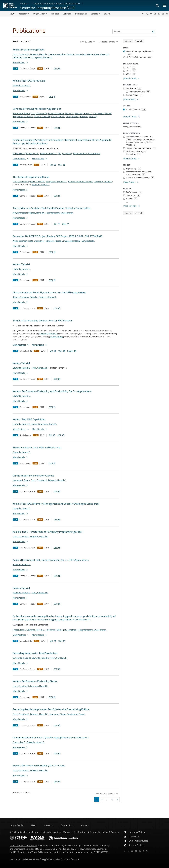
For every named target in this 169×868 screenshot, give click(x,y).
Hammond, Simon (21, 114)
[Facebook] (143, 14)
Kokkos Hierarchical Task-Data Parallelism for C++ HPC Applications (51, 560)
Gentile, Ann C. (58, 117)
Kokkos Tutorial (21, 264)
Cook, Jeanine (72, 117)
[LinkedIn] (163, 14)
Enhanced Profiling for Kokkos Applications (37, 109)
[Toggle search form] (157, 5)
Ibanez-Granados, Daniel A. (62, 54)
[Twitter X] (147, 14)
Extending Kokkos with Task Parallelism (35, 653)
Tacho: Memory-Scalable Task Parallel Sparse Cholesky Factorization (52, 208)
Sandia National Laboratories (23, 846)
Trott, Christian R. (21, 54)
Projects (55, 14)
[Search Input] (134, 32)
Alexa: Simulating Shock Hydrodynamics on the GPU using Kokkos (49, 292)
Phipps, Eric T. (32, 154)
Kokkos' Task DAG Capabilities (29, 419)
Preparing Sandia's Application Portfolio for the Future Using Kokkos (51, 709)
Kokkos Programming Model (29, 49)
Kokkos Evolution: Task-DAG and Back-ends (37, 447)
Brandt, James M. (42, 117)
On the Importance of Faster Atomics (34, 475)
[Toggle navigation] (5, 14)
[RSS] (167, 14)
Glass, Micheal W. (72, 241)
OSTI (57, 68)
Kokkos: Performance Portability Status (35, 681)
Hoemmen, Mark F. (54, 630)
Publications (81, 14)
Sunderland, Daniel (84, 54)
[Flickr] (155, 14)
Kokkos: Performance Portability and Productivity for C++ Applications (52, 391)
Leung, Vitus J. (57, 337)
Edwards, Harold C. (39, 54)
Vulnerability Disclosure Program (64, 859)
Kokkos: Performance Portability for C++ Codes (39, 765)
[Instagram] (159, 14)
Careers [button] (94, 14)
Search (107, 14)
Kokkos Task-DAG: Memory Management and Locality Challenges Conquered (56, 504)
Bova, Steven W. (102, 54)
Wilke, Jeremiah (20, 241)
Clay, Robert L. (88, 241)
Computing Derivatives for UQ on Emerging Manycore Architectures (51, 737)
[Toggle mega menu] (165, 5)
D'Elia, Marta (19, 154)
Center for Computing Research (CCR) (47, 8)
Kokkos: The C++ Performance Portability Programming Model (48, 532)
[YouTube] (151, 14)
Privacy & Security (110, 832)
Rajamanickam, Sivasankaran (87, 154)
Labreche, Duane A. (22, 57)
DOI (53, 165)
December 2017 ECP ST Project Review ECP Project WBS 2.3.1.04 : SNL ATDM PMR (58, 236)
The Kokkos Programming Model (31, 177)
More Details (20, 62)
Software (67, 14)
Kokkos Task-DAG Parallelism (29, 81)
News (12, 14)
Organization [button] (39, 14)
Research (25, 3)
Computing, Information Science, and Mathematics (56, 3)
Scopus (72, 351)
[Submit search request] (153, 32)
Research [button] (23, 14)
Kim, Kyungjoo (19, 213)
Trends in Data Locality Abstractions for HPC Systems (43, 320)
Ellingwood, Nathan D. (42, 57)
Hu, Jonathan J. (65, 154)
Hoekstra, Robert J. (88, 117)
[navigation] (88, 42)
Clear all (140, 41)
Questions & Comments (89, 832)
